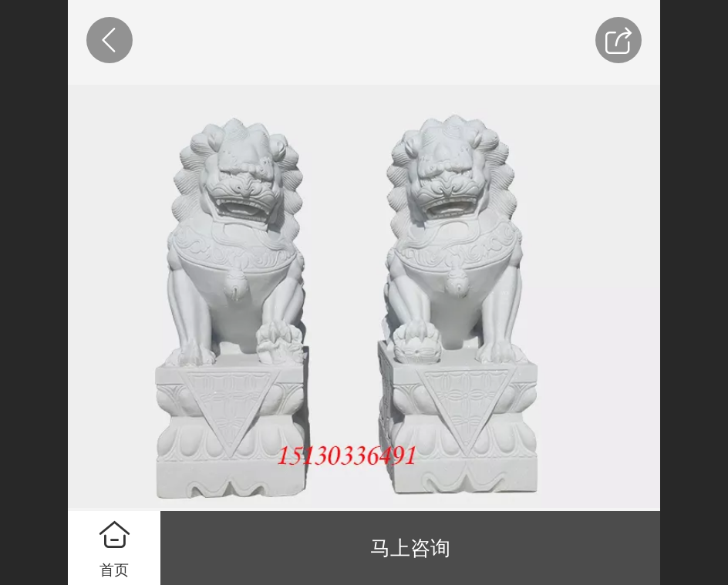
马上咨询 (410, 548)
